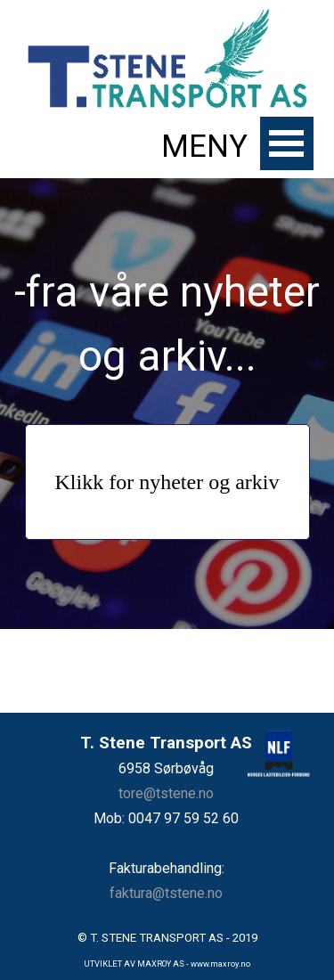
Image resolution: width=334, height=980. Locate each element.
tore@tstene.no (166, 793)
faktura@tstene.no (166, 893)
